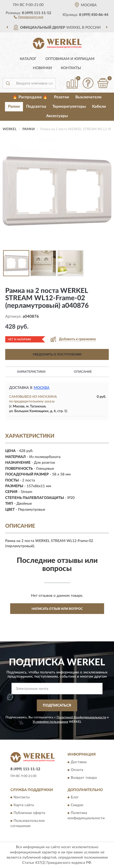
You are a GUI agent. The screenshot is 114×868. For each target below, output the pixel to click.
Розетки (62, 97)
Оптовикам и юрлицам (70, 59)
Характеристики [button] (31, 372)
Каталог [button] (28, 59)
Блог (75, 797)
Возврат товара (84, 778)
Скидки (77, 805)
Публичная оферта (29, 813)
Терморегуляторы (69, 107)
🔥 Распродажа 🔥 (30, 97)
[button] (29, 17)
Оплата (77, 770)
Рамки (14, 107)
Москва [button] (42, 388)
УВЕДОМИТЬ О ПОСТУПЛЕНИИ (57, 354)
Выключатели (88, 97)
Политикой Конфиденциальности (81, 717)
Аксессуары (57, 116)
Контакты (71, 68)
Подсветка (36, 107)
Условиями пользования (50, 722)
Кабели (99, 107)
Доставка (79, 762)
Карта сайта (24, 805)
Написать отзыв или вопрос (57, 609)
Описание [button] (83, 372)
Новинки (42, 68)
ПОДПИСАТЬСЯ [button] (57, 706)
